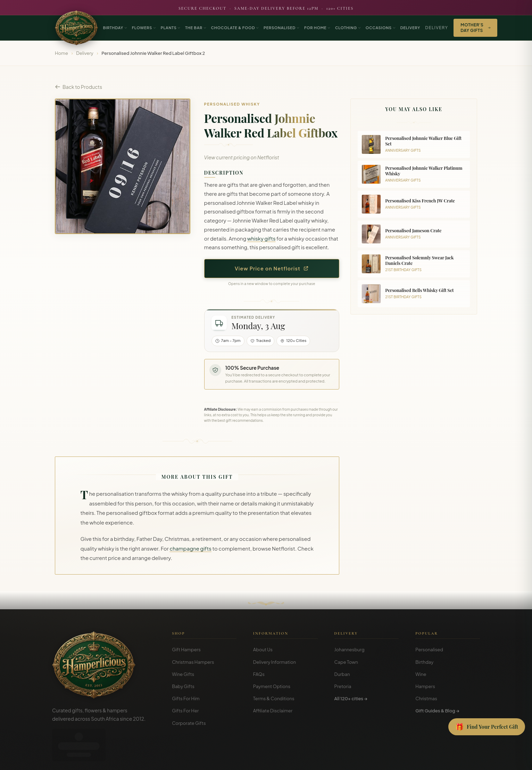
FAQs (259, 674)
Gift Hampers (186, 650)
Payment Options (272, 686)
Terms (428, 760)
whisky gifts (261, 238)
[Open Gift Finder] (487, 727)
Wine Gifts (183, 674)
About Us (263, 650)
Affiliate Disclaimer (273, 711)
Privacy (447, 760)
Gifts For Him (186, 698)
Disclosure (470, 760)
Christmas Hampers (193, 662)
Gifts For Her (185, 711)
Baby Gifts (183, 686)
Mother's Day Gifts (475, 28)
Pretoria (343, 686)
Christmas (426, 698)
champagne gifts (190, 549)
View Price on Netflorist (272, 268)
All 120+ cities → (351, 698)
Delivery (437, 28)
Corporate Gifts (189, 723)
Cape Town (346, 662)
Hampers (425, 686)
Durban (342, 674)
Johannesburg (350, 650)
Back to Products (78, 87)
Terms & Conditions (274, 698)
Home (61, 53)
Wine (421, 674)
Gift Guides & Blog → (437, 711)
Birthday (424, 662)
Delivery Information (275, 662)
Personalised (429, 650)
